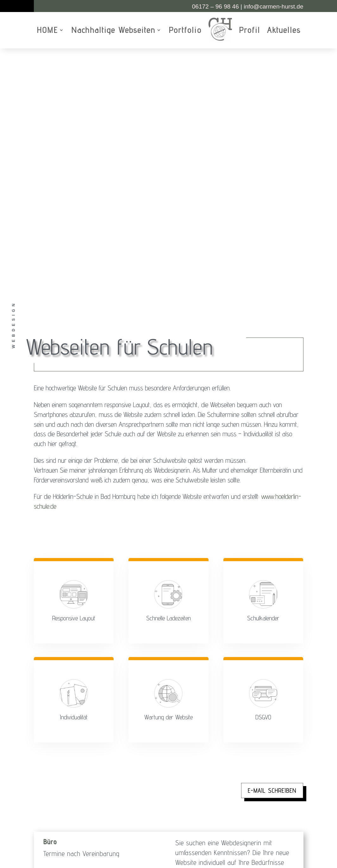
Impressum (186, 807)
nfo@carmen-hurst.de (273, 6)
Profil (250, 30)
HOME (47, 30)
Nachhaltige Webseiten (113, 30)
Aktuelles (284, 30)
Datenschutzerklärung (219, 807)
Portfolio (185, 30)
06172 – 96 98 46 (215, 6)
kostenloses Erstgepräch (249, 685)
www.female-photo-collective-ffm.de (223, 760)
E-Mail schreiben (272, 535)
